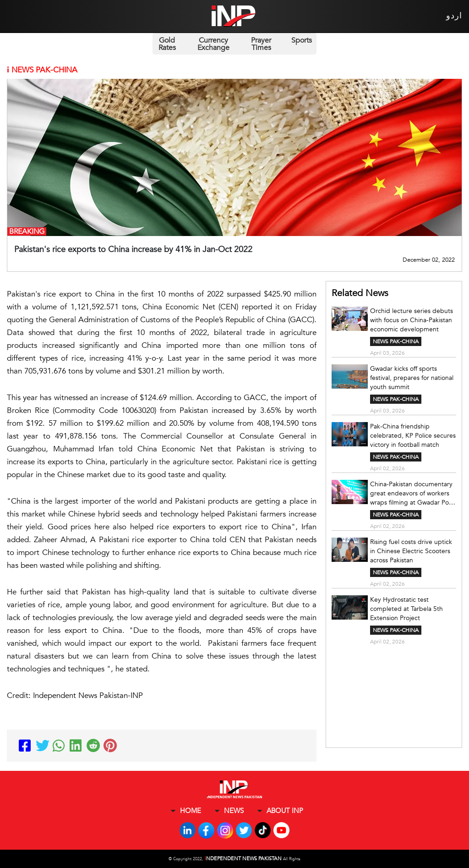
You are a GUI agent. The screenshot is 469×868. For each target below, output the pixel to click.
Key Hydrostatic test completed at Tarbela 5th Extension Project (406, 609)
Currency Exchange (213, 44)
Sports (302, 40)
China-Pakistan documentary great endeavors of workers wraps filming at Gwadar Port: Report (413, 494)
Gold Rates (167, 44)
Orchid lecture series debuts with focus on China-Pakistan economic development (412, 320)
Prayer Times (261, 44)
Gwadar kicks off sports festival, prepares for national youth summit (412, 378)
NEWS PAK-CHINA (396, 341)
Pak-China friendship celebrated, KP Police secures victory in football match (413, 436)
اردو (454, 16)
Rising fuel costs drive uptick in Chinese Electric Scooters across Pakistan (411, 551)
